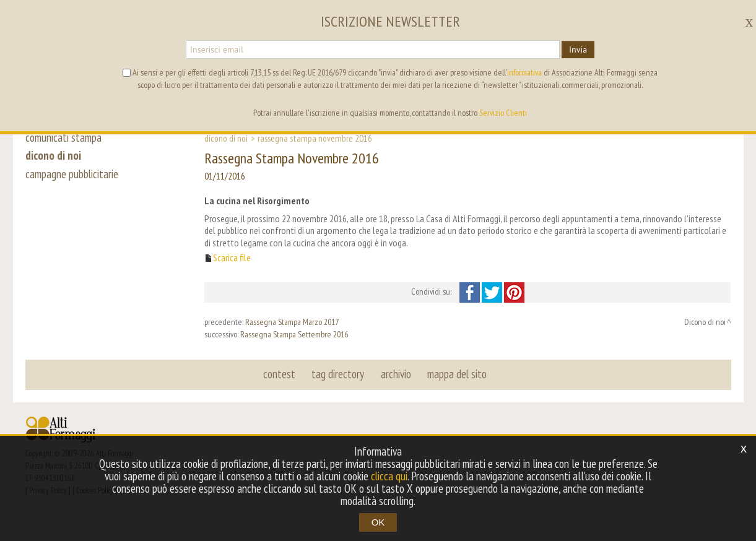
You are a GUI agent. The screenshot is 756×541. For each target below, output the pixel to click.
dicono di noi (53, 156)
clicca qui (389, 476)
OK (378, 522)
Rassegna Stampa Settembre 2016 (294, 334)
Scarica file (232, 258)
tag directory (338, 374)
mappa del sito (457, 374)
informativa (524, 72)
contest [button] (280, 374)
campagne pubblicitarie (72, 175)
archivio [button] (396, 374)
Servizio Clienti (503, 113)
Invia (578, 50)
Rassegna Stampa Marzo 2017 (292, 322)
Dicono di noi (226, 138)
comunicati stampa (63, 137)
